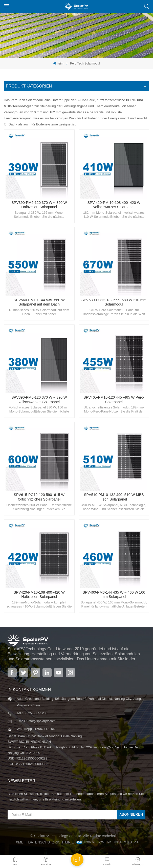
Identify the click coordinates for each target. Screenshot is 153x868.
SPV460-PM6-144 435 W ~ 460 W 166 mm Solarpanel (114, 595)
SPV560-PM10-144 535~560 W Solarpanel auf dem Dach (39, 302)
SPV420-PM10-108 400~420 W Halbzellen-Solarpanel (39, 595)
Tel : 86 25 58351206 (32, 713)
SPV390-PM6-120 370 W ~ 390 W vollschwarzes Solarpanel (39, 400)
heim (58, 63)
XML (19, 842)
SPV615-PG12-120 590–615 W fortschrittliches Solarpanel (39, 497)
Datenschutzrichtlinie (51, 842)
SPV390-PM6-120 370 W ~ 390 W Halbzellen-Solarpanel (39, 205)
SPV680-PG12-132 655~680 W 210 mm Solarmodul (114, 302)
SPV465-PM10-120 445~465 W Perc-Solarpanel (114, 400)
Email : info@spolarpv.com (36, 721)
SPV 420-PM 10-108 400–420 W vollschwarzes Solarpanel (114, 205)
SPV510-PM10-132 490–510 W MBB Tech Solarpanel (114, 497)
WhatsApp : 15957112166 (36, 729)
